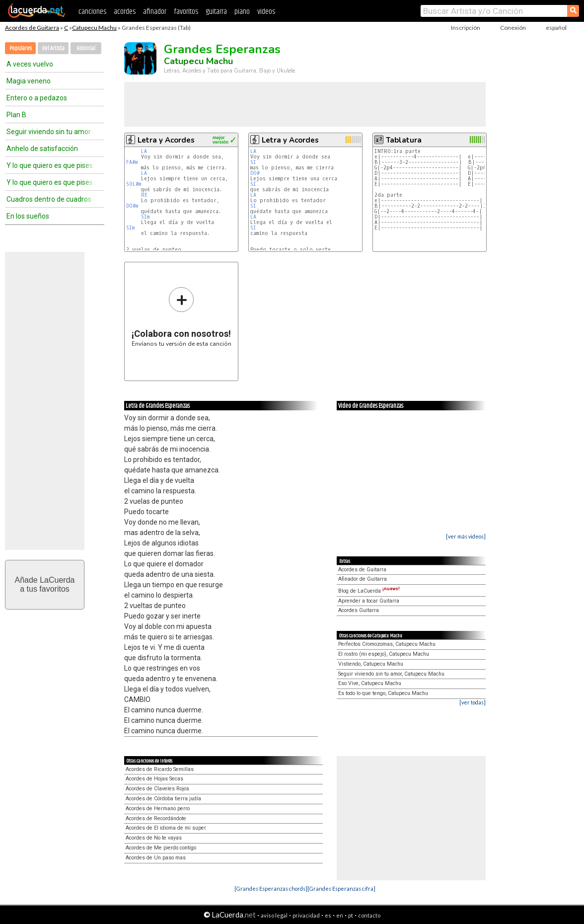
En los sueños (28, 216)
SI (253, 162)
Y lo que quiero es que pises (50, 165)
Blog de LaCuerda (369, 591)
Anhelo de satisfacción (42, 149)
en (340, 915)
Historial (86, 48)
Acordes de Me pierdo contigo (161, 848)
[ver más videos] (466, 536)
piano (242, 12)
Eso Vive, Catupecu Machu (370, 683)
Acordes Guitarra (359, 610)
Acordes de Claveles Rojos (157, 789)
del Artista (53, 48)
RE (144, 195)
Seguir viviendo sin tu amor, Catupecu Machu (391, 674)
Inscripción (466, 28)
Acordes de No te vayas (154, 838)
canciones (92, 12)
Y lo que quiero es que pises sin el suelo (51, 182)
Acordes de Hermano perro (158, 808)
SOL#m (134, 184)
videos (266, 12)
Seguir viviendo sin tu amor (49, 132)
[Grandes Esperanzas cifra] (341, 888)
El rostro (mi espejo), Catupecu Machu (384, 654)
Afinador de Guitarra (363, 579)
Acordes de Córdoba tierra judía (163, 799)
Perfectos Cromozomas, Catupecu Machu (387, 644)
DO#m (132, 206)
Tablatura (404, 140)
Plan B (16, 115)
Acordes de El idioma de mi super (166, 828)
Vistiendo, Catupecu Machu (371, 664)
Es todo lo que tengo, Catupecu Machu (383, 693)
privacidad (306, 915)
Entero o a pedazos (37, 98)
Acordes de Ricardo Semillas (160, 769)
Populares (21, 48)
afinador (155, 12)
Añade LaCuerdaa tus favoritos (45, 584)
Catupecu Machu (94, 28)
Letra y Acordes (166, 140)
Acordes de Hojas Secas (154, 779)
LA (144, 151)
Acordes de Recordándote (156, 818)
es (328, 915)
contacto (369, 915)
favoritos (186, 12)
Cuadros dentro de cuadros (49, 199)
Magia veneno (29, 81)
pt (351, 915)
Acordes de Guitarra (32, 28)
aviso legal (274, 915)
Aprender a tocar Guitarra (369, 601)
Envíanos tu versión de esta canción (182, 317)
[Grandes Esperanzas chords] (271, 888)
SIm (145, 217)
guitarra (216, 12)
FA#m (132, 162)
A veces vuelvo (30, 64)
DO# (255, 173)
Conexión (513, 28)
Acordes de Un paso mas (156, 858)
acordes (125, 12)
